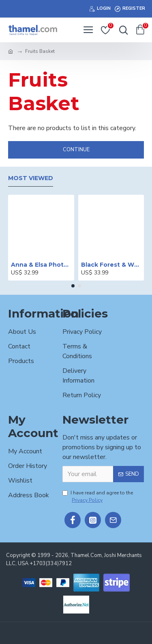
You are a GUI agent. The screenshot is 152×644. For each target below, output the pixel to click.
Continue (76, 150)
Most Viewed (31, 178)
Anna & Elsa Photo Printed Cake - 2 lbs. (41, 265)
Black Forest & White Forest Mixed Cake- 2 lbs (111, 265)
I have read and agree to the (98, 497)
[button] (73, 286)
